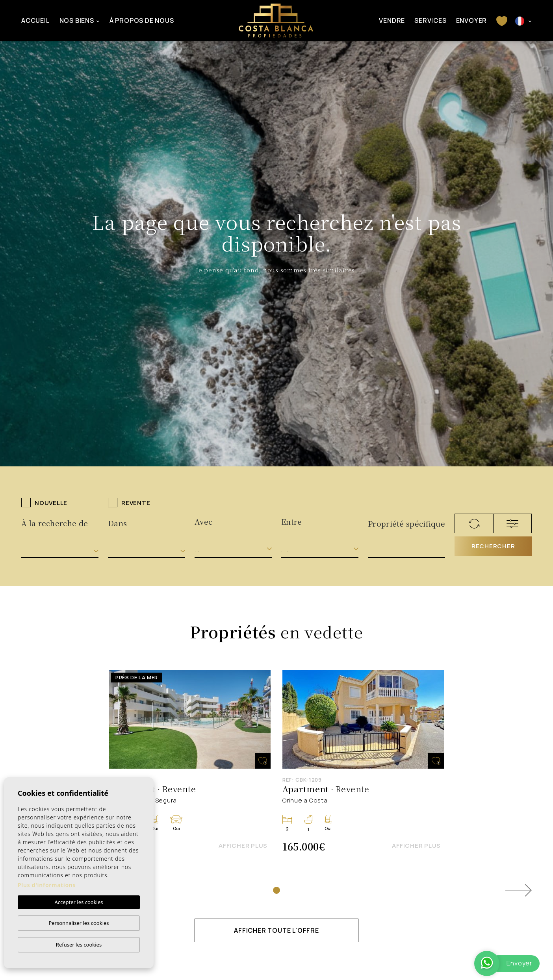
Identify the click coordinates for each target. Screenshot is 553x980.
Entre (292, 521)
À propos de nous (142, 20)
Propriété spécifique (406, 523)
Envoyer (472, 20)
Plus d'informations (47, 885)
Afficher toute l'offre (276, 930)
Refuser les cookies (79, 945)
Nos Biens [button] (77, 20)
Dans (117, 523)
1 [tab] (276, 890)
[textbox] (60, 550)
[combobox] (60, 550)
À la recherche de (55, 523)
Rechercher (493, 546)
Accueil (36, 20)
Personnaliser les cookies (79, 923)
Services (430, 20)
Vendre (392, 20)
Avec (203, 521)
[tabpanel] (190, 767)
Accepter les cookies (79, 902)
